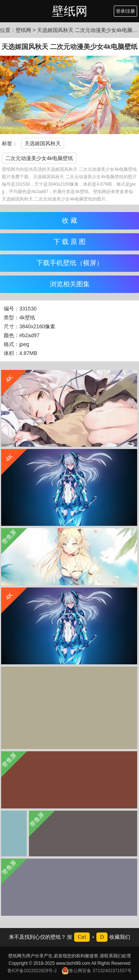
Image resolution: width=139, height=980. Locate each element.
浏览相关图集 (70, 284)
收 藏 (69, 221)
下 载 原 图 (69, 242)
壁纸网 (70, 11)
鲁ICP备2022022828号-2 (32, 971)
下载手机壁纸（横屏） (70, 263)
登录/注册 (125, 11)
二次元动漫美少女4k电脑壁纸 (39, 158)
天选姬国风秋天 (43, 143)
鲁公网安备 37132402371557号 (97, 971)
